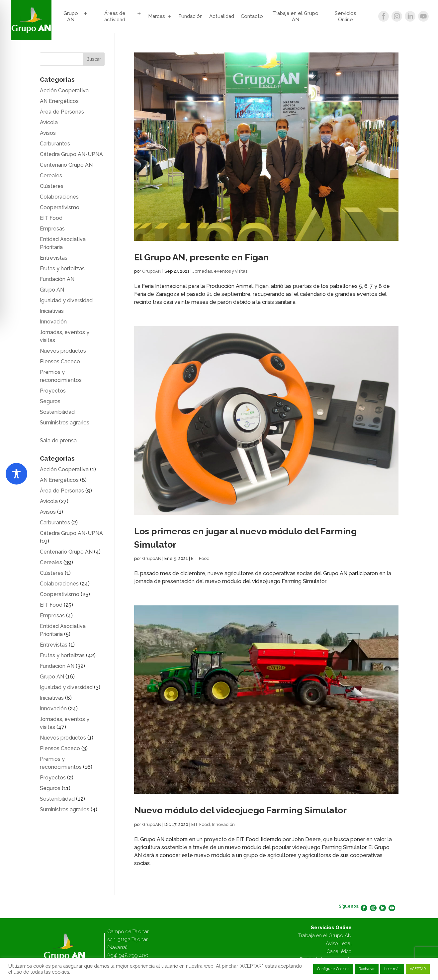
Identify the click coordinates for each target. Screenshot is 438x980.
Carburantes (55, 144)
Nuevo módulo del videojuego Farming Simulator (240, 810)
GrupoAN (152, 271)
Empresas (52, 229)
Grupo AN (71, 17)
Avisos (48, 133)
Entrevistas (54, 258)
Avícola (49, 122)
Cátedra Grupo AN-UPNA (71, 154)
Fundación (190, 16)
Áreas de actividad (115, 17)
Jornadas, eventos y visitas (220, 271)
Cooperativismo (60, 207)
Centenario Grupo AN (66, 165)
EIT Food (200, 558)
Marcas (157, 16)
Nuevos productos (63, 351)
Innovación (223, 824)
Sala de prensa (58, 441)
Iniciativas (52, 311)
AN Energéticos (59, 101)
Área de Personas (62, 112)
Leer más (392, 969)
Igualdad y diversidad (66, 300)
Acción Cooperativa (64, 90)
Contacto (252, 16)
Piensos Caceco (60, 361)
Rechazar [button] (367, 969)
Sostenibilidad (57, 412)
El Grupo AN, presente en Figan (202, 257)
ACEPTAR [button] (418, 969)
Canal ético (339, 951)
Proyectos (53, 391)
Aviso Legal (339, 943)
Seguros (50, 401)
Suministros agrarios (65, 423)
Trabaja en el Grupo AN (295, 17)
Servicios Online (346, 17)
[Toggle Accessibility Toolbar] (16, 474)
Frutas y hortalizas (62, 268)
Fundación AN (57, 279)
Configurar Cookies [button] (333, 969)
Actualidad (222, 16)
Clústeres (52, 186)
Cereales (51, 176)
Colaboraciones (59, 197)
